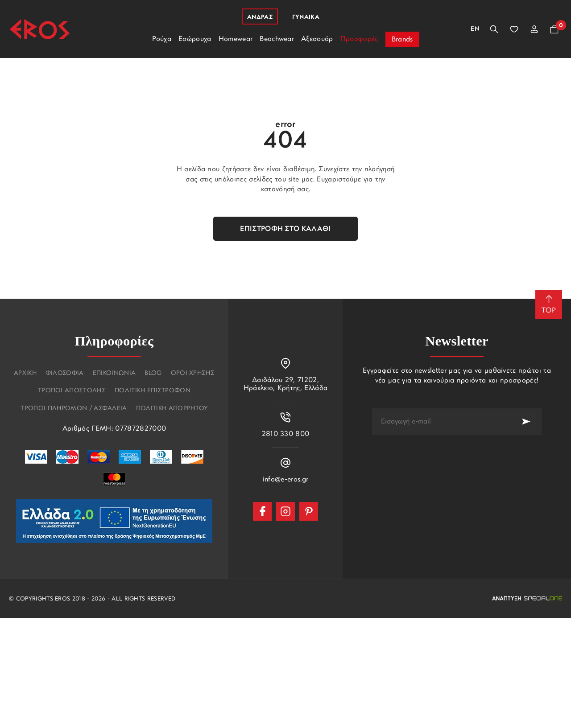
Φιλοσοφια (65, 374)
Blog (153, 374)
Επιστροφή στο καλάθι (285, 229)
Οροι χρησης (193, 374)
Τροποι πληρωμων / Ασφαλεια (74, 409)
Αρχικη (25, 374)
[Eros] (40, 29)
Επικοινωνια (114, 374)
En (475, 29)
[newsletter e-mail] (441, 422)
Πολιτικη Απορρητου (172, 409)
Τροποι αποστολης (72, 391)
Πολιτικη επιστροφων (153, 391)
